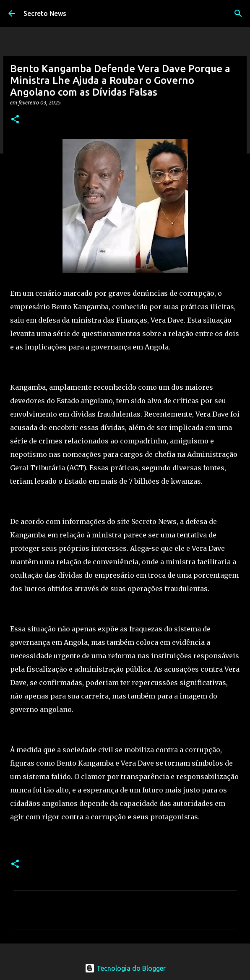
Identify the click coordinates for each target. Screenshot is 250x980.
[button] (15, 120)
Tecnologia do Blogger (125, 968)
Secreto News (45, 13)
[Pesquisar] (238, 13)
